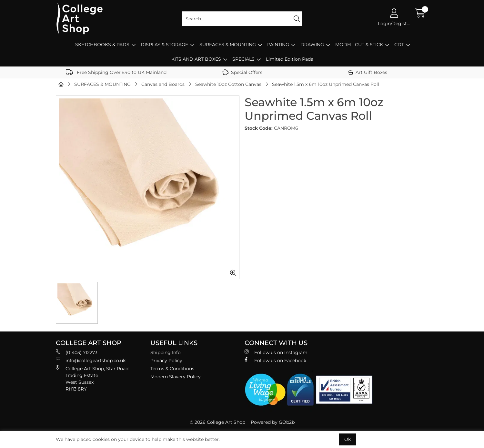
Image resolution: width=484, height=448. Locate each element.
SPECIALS (243, 59)
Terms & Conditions (172, 369)
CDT (399, 45)
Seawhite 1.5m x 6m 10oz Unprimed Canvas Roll (326, 84)
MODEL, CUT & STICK (359, 45)
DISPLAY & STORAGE (164, 45)
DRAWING (312, 45)
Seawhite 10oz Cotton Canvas (228, 84)
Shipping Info (166, 352)
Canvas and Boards (163, 84)
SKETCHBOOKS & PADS (102, 45)
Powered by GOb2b (273, 422)
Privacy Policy (166, 361)
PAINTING (278, 45)
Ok (348, 439)
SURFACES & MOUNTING (228, 45)
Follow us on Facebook (275, 360)
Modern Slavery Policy (176, 377)
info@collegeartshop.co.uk (91, 360)
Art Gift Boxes (368, 72)
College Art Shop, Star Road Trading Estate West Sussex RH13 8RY (92, 379)
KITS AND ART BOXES (196, 59)
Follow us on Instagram (276, 352)
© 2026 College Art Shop (217, 422)
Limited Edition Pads (289, 59)
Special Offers (242, 72)
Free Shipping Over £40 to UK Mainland (116, 72)
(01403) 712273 (77, 352)
